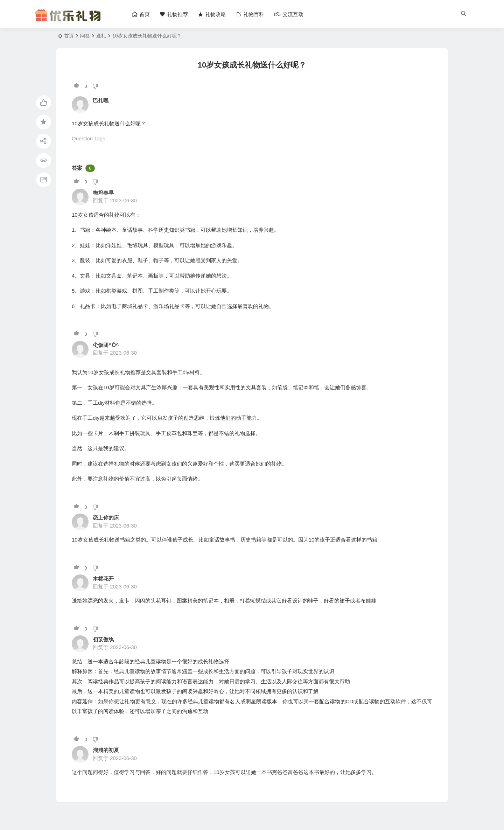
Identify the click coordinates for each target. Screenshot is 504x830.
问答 (85, 36)
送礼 (101, 36)
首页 (69, 36)
